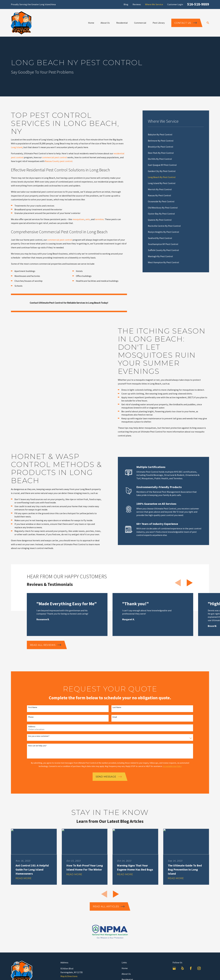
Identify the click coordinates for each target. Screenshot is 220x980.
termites (99, 219)
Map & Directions (69, 976)
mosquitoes (78, 219)
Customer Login (175, 4)
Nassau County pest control (59, 161)
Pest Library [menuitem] (159, 23)
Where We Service (154, 4)
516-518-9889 (198, 4)
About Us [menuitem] (105, 23)
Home (125, 968)
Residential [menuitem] (122, 23)
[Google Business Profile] (174, 968)
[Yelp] (182, 968)
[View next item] (190, 583)
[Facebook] (191, 968)
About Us (126, 974)
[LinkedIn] (207, 968)
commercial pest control (55, 157)
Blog (126, 4)
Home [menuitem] (91, 23)
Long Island (17, 147)
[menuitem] (176, 135)
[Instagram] (199, 968)
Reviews (137, 4)
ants (88, 219)
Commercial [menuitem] (140, 23)
